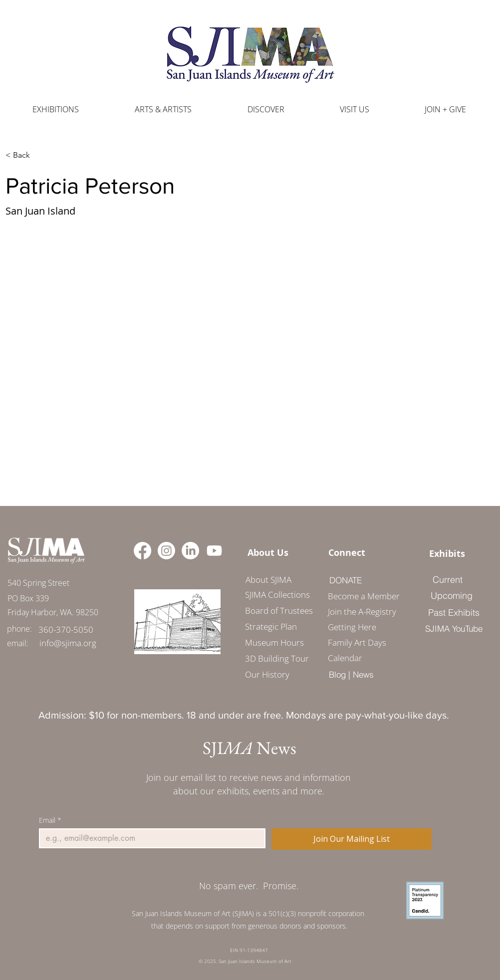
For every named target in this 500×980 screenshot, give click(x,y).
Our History (267, 674)
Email (50, 820)
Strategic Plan (271, 626)
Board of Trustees (279, 611)
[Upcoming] (452, 595)
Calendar (345, 658)
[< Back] (25, 155)
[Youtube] (214, 551)
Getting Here (352, 627)
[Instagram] (166, 551)
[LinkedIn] (190, 551)
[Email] (149, 838)
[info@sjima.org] (68, 643)
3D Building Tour (277, 658)
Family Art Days (357, 642)
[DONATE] (346, 580)
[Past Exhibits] (454, 612)
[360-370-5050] (66, 629)
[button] (163, 110)
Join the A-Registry (360, 612)
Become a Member (360, 596)
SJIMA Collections (277, 595)
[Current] (447, 579)
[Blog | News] (351, 674)
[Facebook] (142, 551)
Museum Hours (274, 642)
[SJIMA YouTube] (454, 628)
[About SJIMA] (268, 579)
